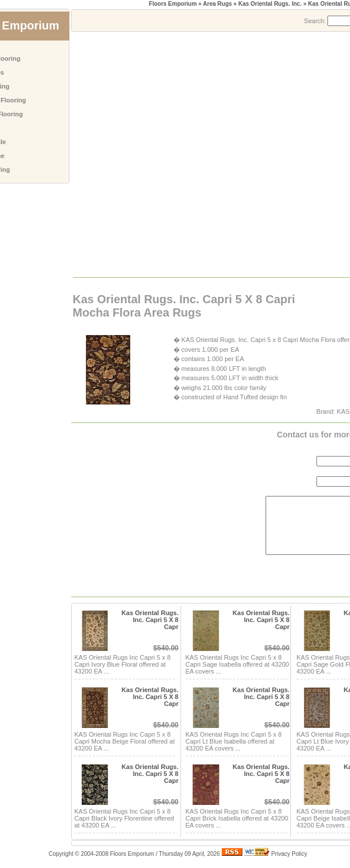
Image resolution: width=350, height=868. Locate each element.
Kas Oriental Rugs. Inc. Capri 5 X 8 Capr (150, 620)
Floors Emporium (173, 4)
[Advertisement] (119, 154)
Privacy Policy (289, 854)
